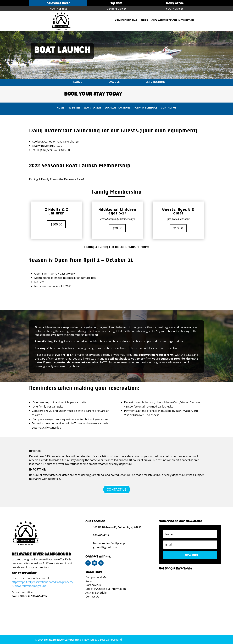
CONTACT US (117, 489)
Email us (114, 82)
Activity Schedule (145, 108)
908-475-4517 (39, 596)
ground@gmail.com (105, 547)
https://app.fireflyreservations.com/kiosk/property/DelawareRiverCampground (42, 584)
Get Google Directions (175, 568)
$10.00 (178, 228)
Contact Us (169, 108)
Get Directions (155, 82)
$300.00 (56, 224)
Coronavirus (93, 585)
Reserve (77, 82)
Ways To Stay (93, 108)
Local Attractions (117, 108)
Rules (144, 20)
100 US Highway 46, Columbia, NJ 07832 (117, 527)
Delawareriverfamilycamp (109, 543)
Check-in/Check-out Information (173, 20)
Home (60, 108)
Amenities (74, 108)
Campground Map (126, 20)
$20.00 (117, 228)
